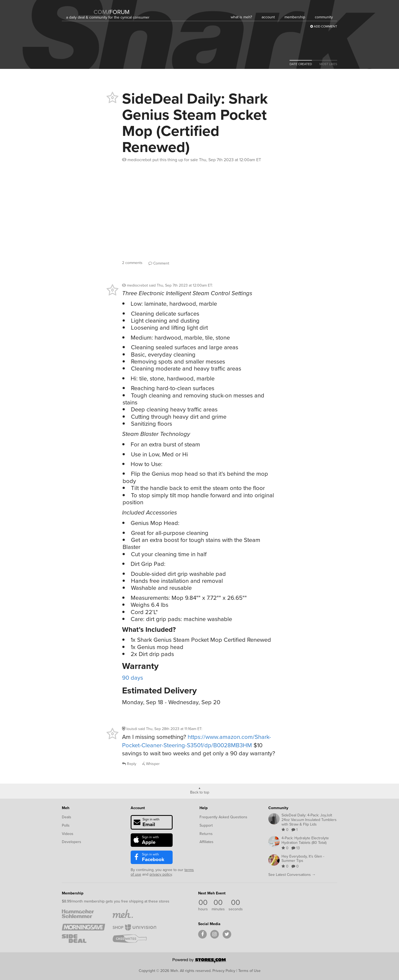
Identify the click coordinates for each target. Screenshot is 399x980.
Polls (66, 825)
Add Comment (324, 26)
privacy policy (161, 874)
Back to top (200, 792)
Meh (66, 808)
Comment (159, 263)
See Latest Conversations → (292, 875)
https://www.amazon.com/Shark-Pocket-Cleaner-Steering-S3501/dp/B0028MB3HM (197, 741)
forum (119, 12)
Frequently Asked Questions (223, 817)
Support (206, 825)
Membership (73, 893)
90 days (133, 678)
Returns (206, 834)
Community (278, 808)
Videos (68, 834)
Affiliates (206, 842)
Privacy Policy (224, 971)
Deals (67, 817)
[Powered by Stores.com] (199, 961)
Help (204, 808)
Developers (72, 842)
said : (181, 285)
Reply (129, 764)
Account (138, 808)
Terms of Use (249, 971)
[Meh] (80, 8)
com (100, 12)
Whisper (151, 764)
